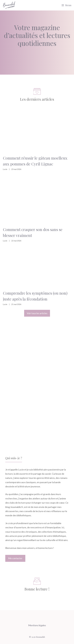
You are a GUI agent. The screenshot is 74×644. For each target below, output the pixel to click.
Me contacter (15, 558)
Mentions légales (37, 625)
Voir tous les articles (37, 313)
